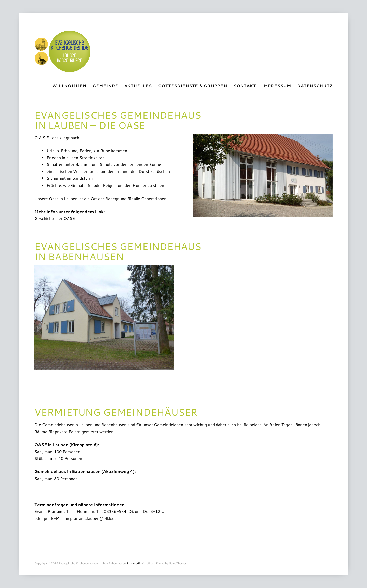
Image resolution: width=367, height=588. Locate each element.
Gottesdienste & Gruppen (193, 86)
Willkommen (69, 86)
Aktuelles (138, 86)
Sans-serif (133, 563)
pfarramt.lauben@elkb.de (93, 518)
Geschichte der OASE (55, 218)
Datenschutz (315, 86)
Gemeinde (105, 86)
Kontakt (245, 86)
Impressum (277, 86)
